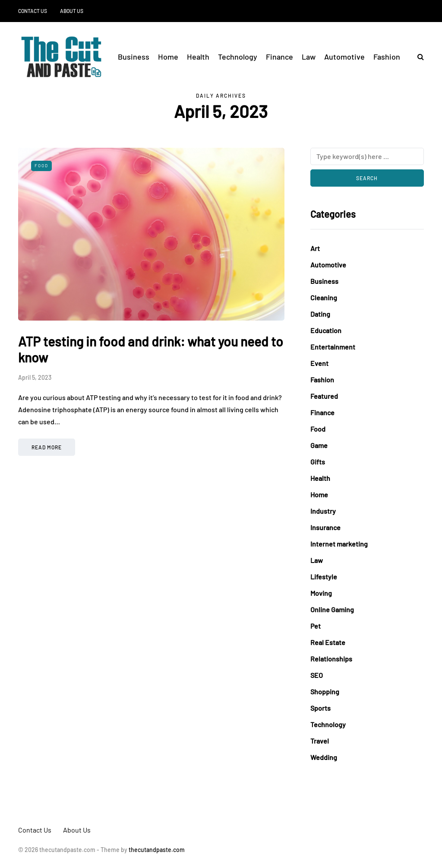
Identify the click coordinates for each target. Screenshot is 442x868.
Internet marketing (339, 544)
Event (319, 363)
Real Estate (328, 642)
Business (134, 57)
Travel (320, 741)
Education (326, 330)
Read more (47, 447)
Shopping (325, 692)
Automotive (344, 57)
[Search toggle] (417, 56)
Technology (238, 57)
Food (41, 165)
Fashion (387, 57)
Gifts (318, 462)
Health (198, 57)
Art (315, 248)
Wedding (324, 757)
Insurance (325, 527)
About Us (72, 11)
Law (309, 57)
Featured (324, 396)
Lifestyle (324, 577)
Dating (320, 314)
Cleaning (324, 297)
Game (319, 445)
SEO (317, 675)
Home (168, 57)
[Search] (367, 156)
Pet (316, 626)
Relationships (331, 659)
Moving (321, 593)
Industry (323, 511)
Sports (320, 708)
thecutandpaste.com (157, 850)
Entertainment (333, 347)
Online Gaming (332, 609)
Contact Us (33, 11)
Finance (279, 57)
